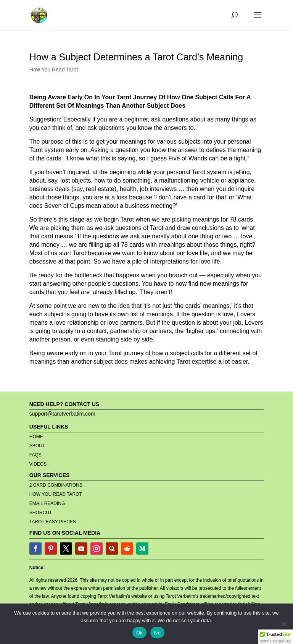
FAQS (35, 455)
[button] (275, 637)
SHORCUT (41, 513)
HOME (36, 437)
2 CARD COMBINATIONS (56, 485)
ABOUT (37, 446)
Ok (139, 633)
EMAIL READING (47, 503)
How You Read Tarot (54, 70)
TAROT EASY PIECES (53, 522)
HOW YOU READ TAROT (56, 494)
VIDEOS (38, 464)
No (157, 633)
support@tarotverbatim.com (62, 414)
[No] (283, 624)
